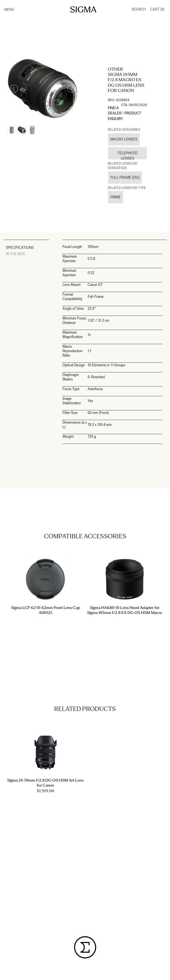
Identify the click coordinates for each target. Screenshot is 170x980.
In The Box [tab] (15, 254)
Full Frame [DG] (125, 177)
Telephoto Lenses (127, 155)
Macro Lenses (124, 139)
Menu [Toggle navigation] (9, 10)
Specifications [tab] (20, 248)
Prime (116, 197)
